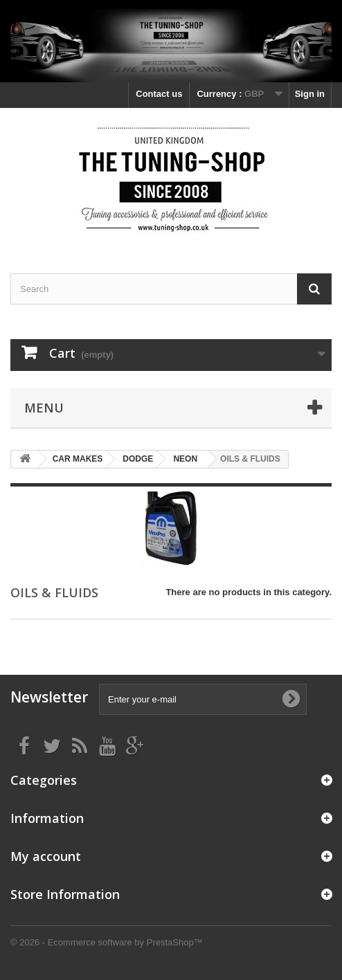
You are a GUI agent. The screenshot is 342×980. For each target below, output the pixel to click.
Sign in (310, 94)
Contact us (159, 94)
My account (46, 856)
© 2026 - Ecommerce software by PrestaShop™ (107, 942)
